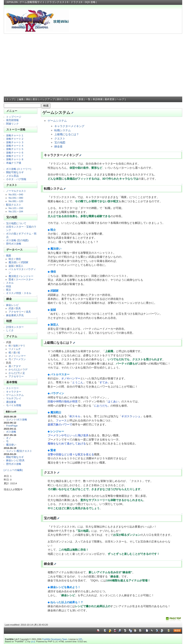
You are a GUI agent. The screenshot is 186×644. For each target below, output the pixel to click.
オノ (11, 356)
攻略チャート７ (15, 156)
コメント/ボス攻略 (16, 419)
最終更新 (110, 99)
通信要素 (11, 402)
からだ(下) (14, 373)
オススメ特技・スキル (19, 293)
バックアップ (47, 99)
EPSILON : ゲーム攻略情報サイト (26, 2)
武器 (11, 308)
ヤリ (23, 346)
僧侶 (18, 259)
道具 (28, 312)
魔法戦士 (14, 276)
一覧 (88, 99)
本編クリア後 (14, 163)
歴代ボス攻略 (14, 244)
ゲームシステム (15, 395)
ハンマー (21, 356)
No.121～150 (16, 208)
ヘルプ (120, 99)
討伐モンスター (15, 327)
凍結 (28, 99)
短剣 (16, 346)
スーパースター (25, 279)
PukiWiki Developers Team (55, 639)
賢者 (11, 279)
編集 (21, 99)
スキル (10, 283)
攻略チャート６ (15, 153)
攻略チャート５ (15, 149)
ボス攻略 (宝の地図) (17, 240)
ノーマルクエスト (16, 191)
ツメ (11, 349)
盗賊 (11, 266)
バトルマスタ (16, 269)
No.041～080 (16, 198)
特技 (9, 286)
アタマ (17, 366)
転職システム (63, 130)
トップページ (14, 117)
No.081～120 (16, 201)
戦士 (11, 259)
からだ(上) (14, 369)
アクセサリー (16, 312)
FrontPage (12, 426)
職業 (9, 256)
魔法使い (14, 262)
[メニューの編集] (13, 470)
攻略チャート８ (15, 159)
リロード (69, 99)
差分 (35, 99)
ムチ (18, 349)
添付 (59, 99)
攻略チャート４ (15, 146)
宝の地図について (16, 223)
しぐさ (10, 330)
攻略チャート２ (15, 139)
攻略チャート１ (15, 135)
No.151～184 (16, 211)
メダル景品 (12, 176)
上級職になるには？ (67, 134)
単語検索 (98, 99)
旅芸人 (20, 266)
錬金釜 (58, 146)
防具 (18, 308)
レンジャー (27, 276)
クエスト (60, 138)
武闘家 (25, 262)
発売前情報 (12, 120)
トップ (10, 99)
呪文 (9, 290)
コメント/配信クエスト (19, 451)
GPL (81, 639)
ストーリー (12, 388)
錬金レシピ (12, 305)
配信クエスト (14, 205)
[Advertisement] (93, 65)
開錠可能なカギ (15, 172)
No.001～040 (16, 194)
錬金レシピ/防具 (15, 460)
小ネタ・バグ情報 (16, 179)
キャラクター (14, 392)
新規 (81, 99)
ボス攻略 (11, 432)
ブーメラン (20, 359)
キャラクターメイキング (69, 126)
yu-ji (33, 642)
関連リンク (12, 124)
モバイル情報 (14, 405)
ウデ (25, 369)
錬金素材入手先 (15, 315)
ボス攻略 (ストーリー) (19, 169)
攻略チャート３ (15, 142)
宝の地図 (60, 142)
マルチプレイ (14, 398)
